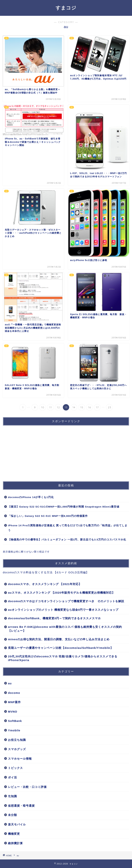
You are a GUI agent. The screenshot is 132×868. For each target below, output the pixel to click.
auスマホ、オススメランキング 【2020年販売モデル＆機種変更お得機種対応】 (61, 593)
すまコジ (66, 8)
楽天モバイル (17, 824)
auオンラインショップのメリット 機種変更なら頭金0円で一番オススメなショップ (63, 610)
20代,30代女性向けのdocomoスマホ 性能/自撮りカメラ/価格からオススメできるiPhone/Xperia (63, 658)
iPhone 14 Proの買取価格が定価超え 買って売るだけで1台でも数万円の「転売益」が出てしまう (68, 528)
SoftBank (15, 721)
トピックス (15, 768)
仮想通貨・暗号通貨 (21, 806)
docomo (14, 693)
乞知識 (12, 796)
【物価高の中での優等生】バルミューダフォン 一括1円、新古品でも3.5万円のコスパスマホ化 (67, 540)
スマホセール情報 (20, 759)
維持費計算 (15, 843)
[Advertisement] (31, 452)
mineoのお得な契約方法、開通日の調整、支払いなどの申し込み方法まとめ (59, 639)
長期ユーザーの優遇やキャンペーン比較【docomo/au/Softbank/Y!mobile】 (61, 648)
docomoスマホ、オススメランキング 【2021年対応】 (45, 584)
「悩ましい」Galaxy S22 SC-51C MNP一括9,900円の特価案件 (48, 516)
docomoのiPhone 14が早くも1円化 (31, 497)
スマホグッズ (17, 749)
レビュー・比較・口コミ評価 (27, 787)
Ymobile (14, 730)
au (10, 683)
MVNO (13, 712)
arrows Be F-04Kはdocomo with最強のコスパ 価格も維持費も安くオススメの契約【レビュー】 (65, 629)
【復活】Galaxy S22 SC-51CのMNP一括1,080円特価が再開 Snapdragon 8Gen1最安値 (64, 507)
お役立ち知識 (17, 740)
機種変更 (14, 834)
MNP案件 (14, 702)
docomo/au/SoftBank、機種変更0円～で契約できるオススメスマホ (54, 618)
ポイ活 (12, 777)
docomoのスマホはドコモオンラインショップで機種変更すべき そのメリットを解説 (66, 601)
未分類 (12, 815)
